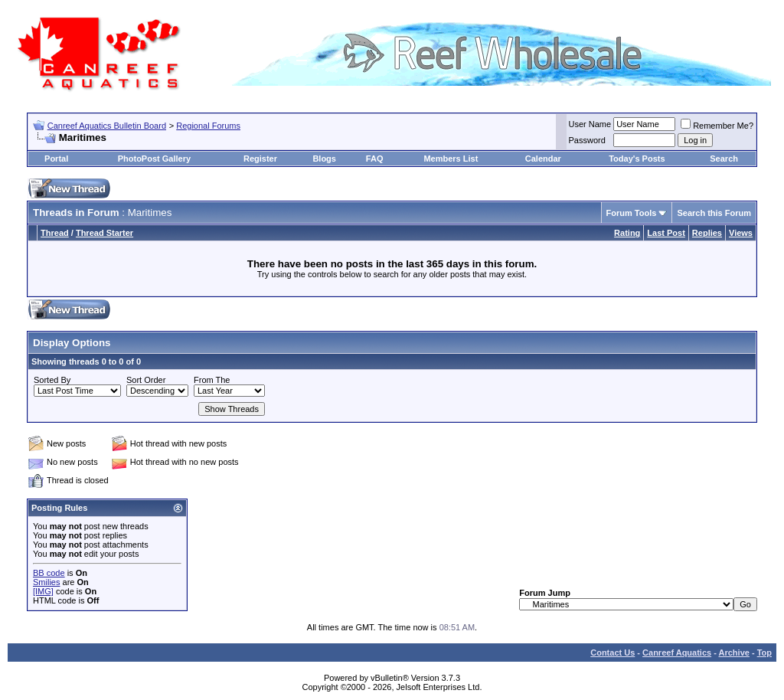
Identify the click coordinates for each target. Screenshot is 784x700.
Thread (55, 233)
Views (741, 233)
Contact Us (612, 653)
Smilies (46, 582)
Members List (451, 159)
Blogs (324, 159)
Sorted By (52, 380)
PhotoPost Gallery (154, 159)
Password (587, 140)
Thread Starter (105, 233)
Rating (627, 233)
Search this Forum (714, 213)
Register (260, 159)
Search (724, 159)
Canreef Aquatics (677, 653)
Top (764, 653)
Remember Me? (717, 126)
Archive (734, 653)
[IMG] (43, 591)
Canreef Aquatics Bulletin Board (107, 126)
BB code (49, 573)
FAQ (375, 159)
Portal (56, 159)
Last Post (666, 233)
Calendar (543, 159)
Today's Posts (637, 159)
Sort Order (146, 380)
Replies (707, 233)
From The (212, 380)
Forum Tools (632, 213)
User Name (590, 124)
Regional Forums (208, 126)
